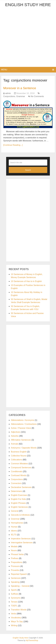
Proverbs (15, 570)
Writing (14, 625)
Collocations (17, 460)
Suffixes (15, 594)
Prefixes (15, 558)
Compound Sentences (21, 468)
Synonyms (16, 598)
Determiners (17, 491)
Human (14, 527)
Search (28, 170)
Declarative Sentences (21, 487)
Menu (4, 70)
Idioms (14, 531)
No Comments (37, 96)
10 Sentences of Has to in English (26, 281)
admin (8, 93)
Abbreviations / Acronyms (23, 420)
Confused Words (19, 475)
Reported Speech (19, 574)
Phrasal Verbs (17, 554)
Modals (14, 546)
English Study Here (28, 5)
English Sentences (19, 507)
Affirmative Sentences (21, 440)
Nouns (14, 550)
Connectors (16, 483)
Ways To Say (17, 622)
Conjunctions (9, 96)
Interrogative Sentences (22, 543)
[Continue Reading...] (13, 145)
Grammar (21, 96)
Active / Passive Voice (21, 428)
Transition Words (19, 610)
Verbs (14, 614)
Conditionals (17, 471)
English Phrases (18, 503)
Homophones (17, 523)
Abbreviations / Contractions (24, 424)
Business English (19, 452)
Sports (14, 590)
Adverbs (15, 436)
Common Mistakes (19, 464)
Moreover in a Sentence (20, 88)
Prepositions (17, 562)
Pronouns (15, 566)
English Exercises (19, 495)
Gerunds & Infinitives (20, 515)
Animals (15, 444)
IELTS (14, 535)
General (15, 511)
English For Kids (18, 499)
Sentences (16, 578)
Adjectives (16, 432)
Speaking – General (20, 586)
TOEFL (14, 606)
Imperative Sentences (21, 539)
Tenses (14, 602)
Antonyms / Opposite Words (24, 448)
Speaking (15, 582)
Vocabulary (16, 618)
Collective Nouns (19, 456)
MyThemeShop (32, 640)
